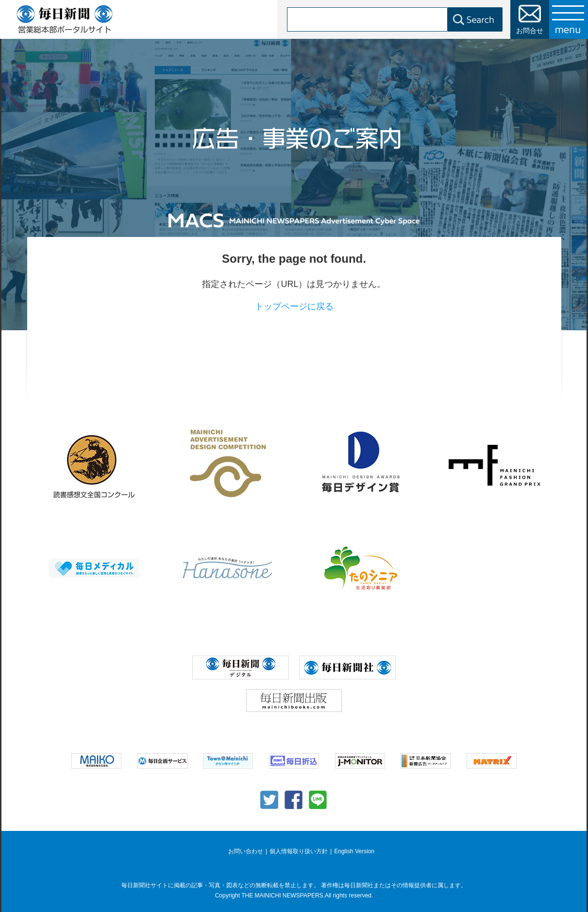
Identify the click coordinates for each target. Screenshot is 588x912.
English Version (354, 851)
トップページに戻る (294, 306)
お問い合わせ (246, 851)
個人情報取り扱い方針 (299, 851)
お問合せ (530, 31)
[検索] (380, 19)
